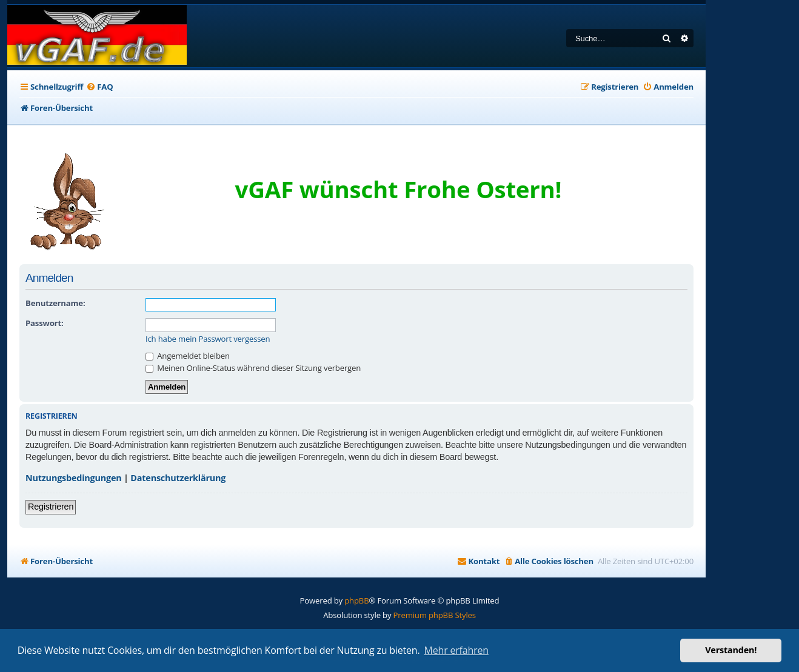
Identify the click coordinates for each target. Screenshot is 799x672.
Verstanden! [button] (731, 650)
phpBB (356, 600)
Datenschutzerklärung (178, 478)
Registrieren (51, 507)
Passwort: (44, 323)
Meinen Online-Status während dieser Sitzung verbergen (253, 368)
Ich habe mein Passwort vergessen (208, 339)
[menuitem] (99, 87)
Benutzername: (55, 303)
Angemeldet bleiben (188, 356)
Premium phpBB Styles (435, 615)
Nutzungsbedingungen (74, 478)
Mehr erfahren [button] (456, 650)
